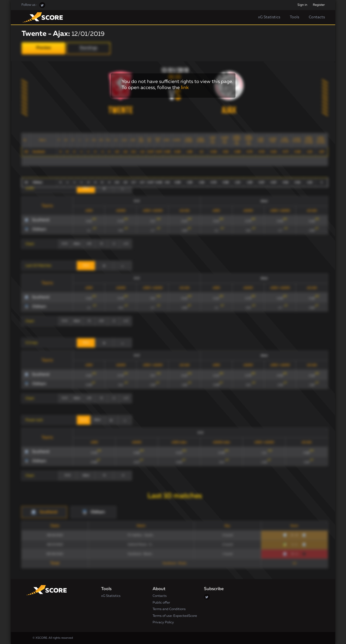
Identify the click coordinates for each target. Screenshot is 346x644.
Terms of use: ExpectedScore (175, 616)
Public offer (161, 603)
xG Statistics (269, 17)
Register (319, 5)
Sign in (302, 5)
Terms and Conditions (169, 609)
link (185, 88)
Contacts (317, 17)
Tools (294, 17)
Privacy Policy (163, 622)
